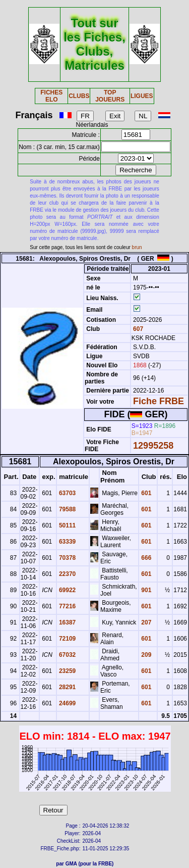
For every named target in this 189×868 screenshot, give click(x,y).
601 (145, 493)
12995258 (153, 446)
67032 (67, 655)
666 (145, 558)
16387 (67, 622)
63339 (67, 542)
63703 (67, 493)
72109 (67, 639)
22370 (67, 574)
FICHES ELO (51, 96)
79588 (67, 509)
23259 (67, 671)
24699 (67, 703)
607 (137, 329)
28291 (67, 687)
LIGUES (142, 96)
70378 (67, 558)
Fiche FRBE (159, 401)
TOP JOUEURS (110, 96)
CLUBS (79, 96)
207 (145, 622)
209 (145, 655)
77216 (67, 606)
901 (145, 590)
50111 (67, 525)
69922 (67, 590)
